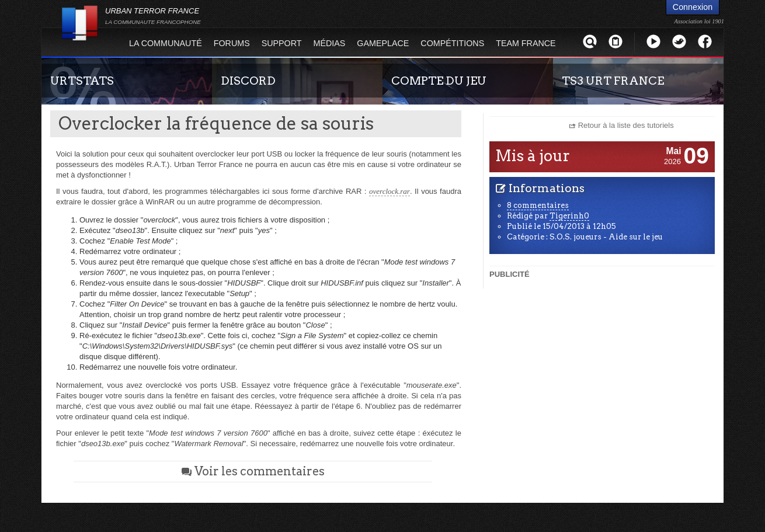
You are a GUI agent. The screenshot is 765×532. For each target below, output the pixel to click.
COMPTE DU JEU (439, 81)
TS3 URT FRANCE (613, 81)
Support (282, 43)
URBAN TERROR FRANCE (153, 16)
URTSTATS (82, 81)
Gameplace (383, 43)
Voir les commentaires (253, 471)
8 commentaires (538, 205)
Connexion (693, 7)
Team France (526, 43)
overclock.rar (390, 191)
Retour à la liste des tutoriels (626, 125)
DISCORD (248, 81)
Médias (330, 43)
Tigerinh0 (569, 216)
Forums (232, 43)
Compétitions (452, 43)
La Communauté (166, 43)
